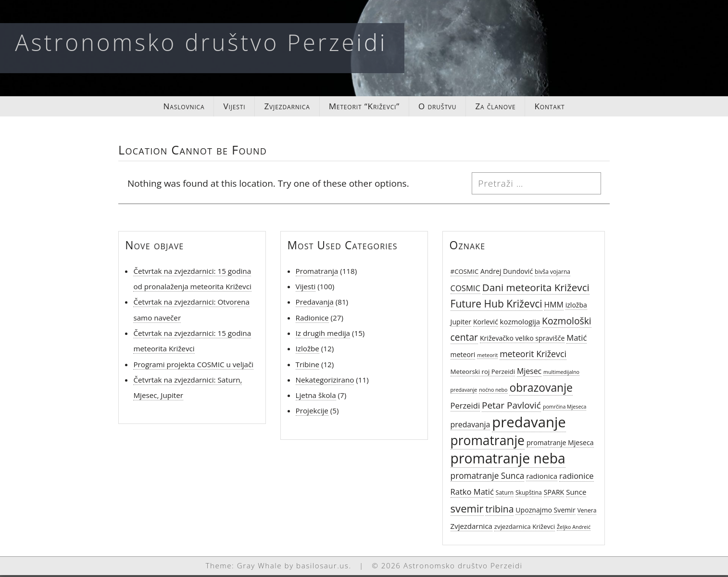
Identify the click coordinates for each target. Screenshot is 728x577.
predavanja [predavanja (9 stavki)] (471, 427)
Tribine (308, 366)
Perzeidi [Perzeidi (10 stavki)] (465, 408)
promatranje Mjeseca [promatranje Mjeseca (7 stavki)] (560, 444)
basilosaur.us (322, 568)
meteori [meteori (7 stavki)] (463, 357)
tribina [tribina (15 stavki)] (499, 511)
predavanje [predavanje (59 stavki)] (529, 424)
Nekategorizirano (325, 382)
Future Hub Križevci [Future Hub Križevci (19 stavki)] (496, 306)
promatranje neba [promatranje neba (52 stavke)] (508, 461)
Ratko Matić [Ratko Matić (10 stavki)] (472, 494)
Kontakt (561, 107)
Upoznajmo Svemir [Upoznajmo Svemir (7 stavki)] (545, 512)
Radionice (312, 320)
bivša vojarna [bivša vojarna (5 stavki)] (552, 274)
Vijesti (226, 107)
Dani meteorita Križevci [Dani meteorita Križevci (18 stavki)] (536, 290)
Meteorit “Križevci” (364, 107)
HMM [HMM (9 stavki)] (554, 307)
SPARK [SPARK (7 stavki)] (554, 494)
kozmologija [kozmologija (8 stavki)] (520, 323)
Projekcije (312, 413)
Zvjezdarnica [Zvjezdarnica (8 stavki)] (471, 528)
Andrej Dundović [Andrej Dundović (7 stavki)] (507, 273)
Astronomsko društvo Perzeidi (201, 42)
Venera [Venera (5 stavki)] (587, 513)
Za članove (504, 107)
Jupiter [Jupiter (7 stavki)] (461, 324)
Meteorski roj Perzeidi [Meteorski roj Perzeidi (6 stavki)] (483, 373)
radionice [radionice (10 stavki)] (577, 478)
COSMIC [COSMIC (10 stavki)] (465, 290)
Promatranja (317, 273)
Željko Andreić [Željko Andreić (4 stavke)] (574, 529)
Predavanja (315, 304)
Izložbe (308, 351)
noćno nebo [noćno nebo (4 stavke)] (493, 392)
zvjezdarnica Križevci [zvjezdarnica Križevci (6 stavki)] (525, 529)
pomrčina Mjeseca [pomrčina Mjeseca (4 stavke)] (565, 409)
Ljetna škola (316, 397)
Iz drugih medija (323, 335)
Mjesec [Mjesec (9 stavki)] (529, 373)
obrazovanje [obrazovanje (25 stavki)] (541, 390)
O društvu (443, 107)
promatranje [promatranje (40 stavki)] (488, 442)
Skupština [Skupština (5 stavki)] (529, 494)
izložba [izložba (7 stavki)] (576, 307)
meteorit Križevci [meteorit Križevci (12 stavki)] (533, 356)
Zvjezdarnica (282, 107)
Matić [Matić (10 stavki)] (577, 340)
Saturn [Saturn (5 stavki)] (505, 494)
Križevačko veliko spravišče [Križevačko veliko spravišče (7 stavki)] (522, 340)
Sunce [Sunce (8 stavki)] (576, 494)
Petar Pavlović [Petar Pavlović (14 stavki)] (511, 408)
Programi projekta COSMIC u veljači (193, 366)
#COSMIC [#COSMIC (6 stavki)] (464, 273)
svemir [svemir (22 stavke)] (467, 511)
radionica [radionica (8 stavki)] (542, 478)
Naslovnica (173, 107)
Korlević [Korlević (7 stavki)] (486, 324)
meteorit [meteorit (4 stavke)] (487, 358)
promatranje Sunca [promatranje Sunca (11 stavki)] (488, 478)
